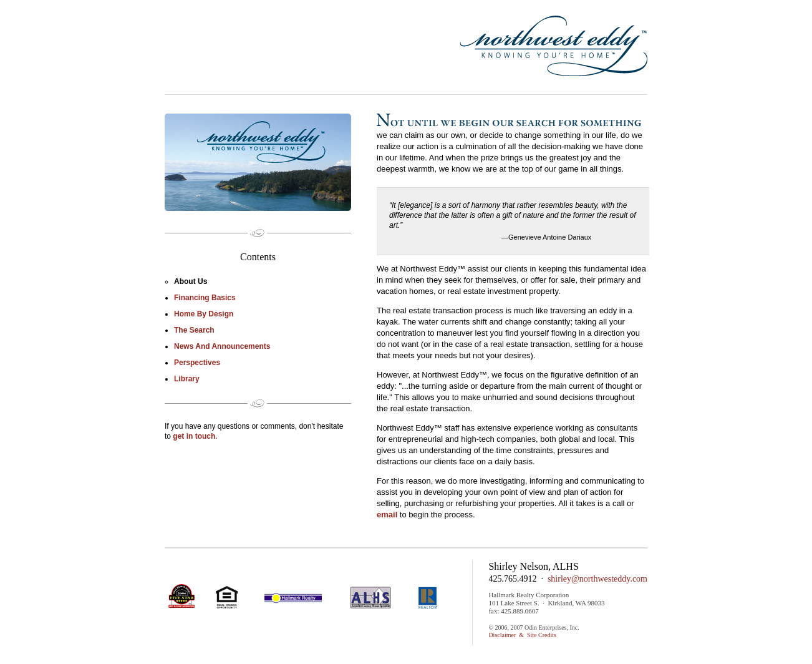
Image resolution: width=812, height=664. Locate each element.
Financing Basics (205, 298)
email (387, 515)
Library (187, 379)
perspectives (197, 363)
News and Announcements (222, 346)
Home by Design (204, 314)
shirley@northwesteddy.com (597, 579)
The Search (194, 330)
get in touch (194, 436)
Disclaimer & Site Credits (522, 635)
